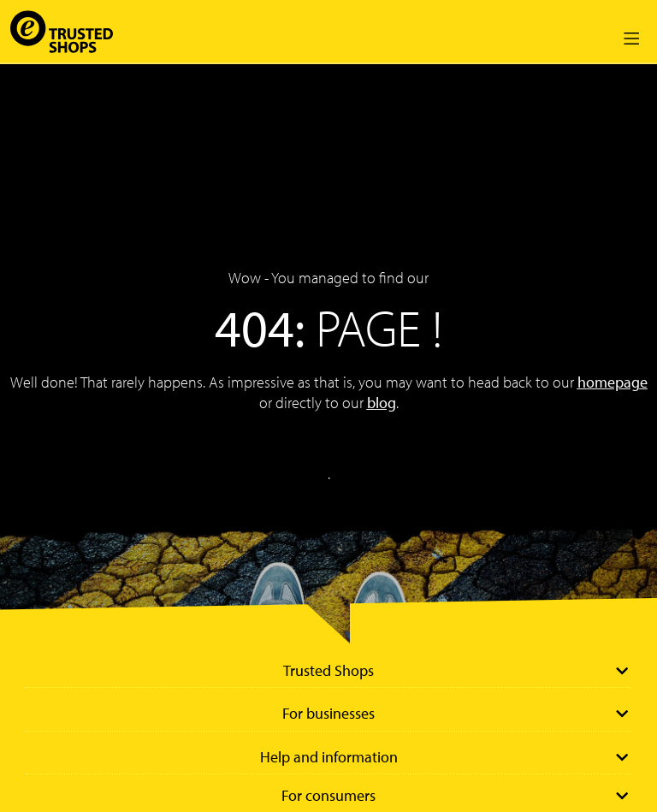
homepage (613, 382)
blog (382, 403)
